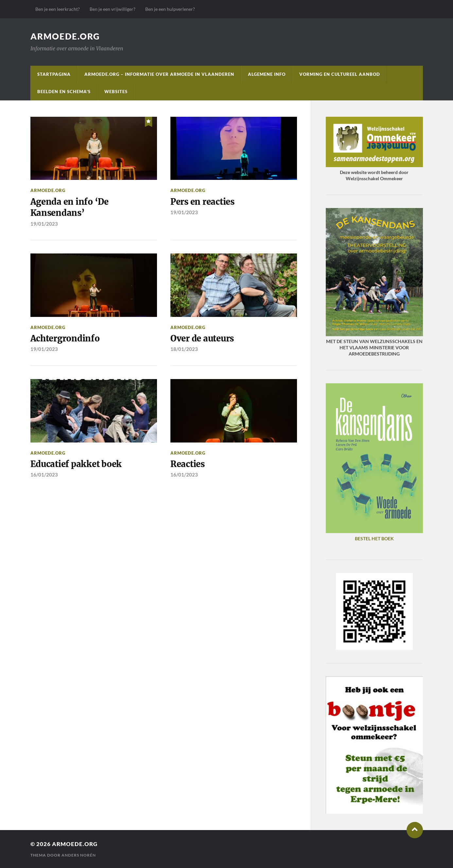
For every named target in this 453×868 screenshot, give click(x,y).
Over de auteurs (202, 339)
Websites (116, 92)
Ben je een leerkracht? (58, 9)
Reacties (188, 464)
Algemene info (267, 74)
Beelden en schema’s (64, 92)
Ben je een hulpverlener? (170, 9)
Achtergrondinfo (65, 339)
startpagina (54, 74)
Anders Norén (79, 855)
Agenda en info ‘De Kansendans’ (70, 207)
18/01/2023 (184, 349)
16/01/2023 (44, 475)
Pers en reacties (202, 202)
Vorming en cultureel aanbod (340, 74)
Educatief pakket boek (76, 464)
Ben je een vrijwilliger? (113, 9)
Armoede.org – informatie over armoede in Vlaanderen (159, 74)
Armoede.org (65, 36)
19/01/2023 (44, 224)
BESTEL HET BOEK (374, 538)
